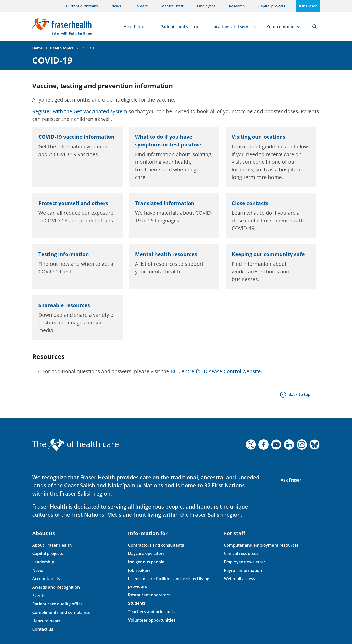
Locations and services (233, 27)
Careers (141, 6)
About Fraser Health (52, 545)
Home (38, 48)
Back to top (299, 394)
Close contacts (250, 203)
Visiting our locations (258, 137)
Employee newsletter (244, 562)
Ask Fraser (308, 6)
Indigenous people (146, 562)
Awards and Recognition (56, 587)
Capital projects (272, 6)
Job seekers (139, 570)
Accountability (46, 579)
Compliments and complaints (61, 612)
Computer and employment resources (261, 545)
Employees (206, 6)
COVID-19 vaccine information (76, 137)
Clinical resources (241, 553)
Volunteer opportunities (152, 620)
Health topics (136, 27)
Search (315, 27)
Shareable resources (64, 305)
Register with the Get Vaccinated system (80, 111)
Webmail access (239, 579)
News (116, 6)
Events (39, 596)
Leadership (43, 562)
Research (237, 6)
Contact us (43, 629)
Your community (283, 27)
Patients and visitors (180, 27)
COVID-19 (89, 48)
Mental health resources (166, 254)
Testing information (64, 254)
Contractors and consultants (156, 545)
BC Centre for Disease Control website (216, 371)
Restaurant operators (149, 595)
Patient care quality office (58, 604)
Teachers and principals (151, 612)
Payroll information (243, 570)
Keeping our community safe (268, 254)
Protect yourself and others (73, 203)
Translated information (165, 203)
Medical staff (172, 6)
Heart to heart (46, 621)
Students (137, 603)
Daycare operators (146, 553)
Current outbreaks (82, 6)
